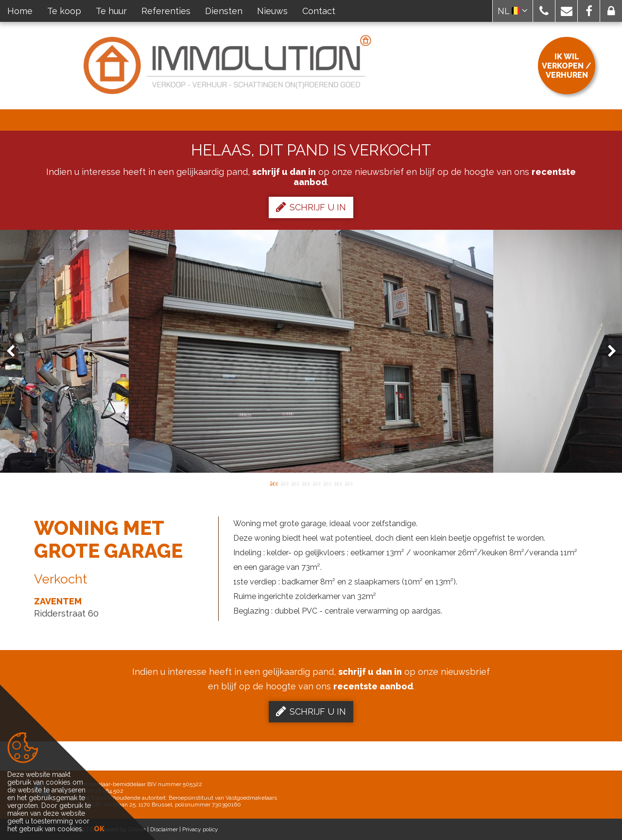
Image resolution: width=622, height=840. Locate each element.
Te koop (64, 11)
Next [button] (607, 351)
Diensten (224, 11)
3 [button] (295, 483)
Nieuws (272, 11)
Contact (319, 11)
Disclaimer (164, 829)
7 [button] (338, 483)
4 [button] (306, 483)
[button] (544, 11)
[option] (311, 351)
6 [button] (327, 483)
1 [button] (274, 483)
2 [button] (284, 483)
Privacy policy (200, 829)
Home (20, 11)
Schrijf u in (311, 207)
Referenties (166, 11)
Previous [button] (15, 351)
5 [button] (316, 483)
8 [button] (348, 483)
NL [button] (513, 11)
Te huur (111, 11)
